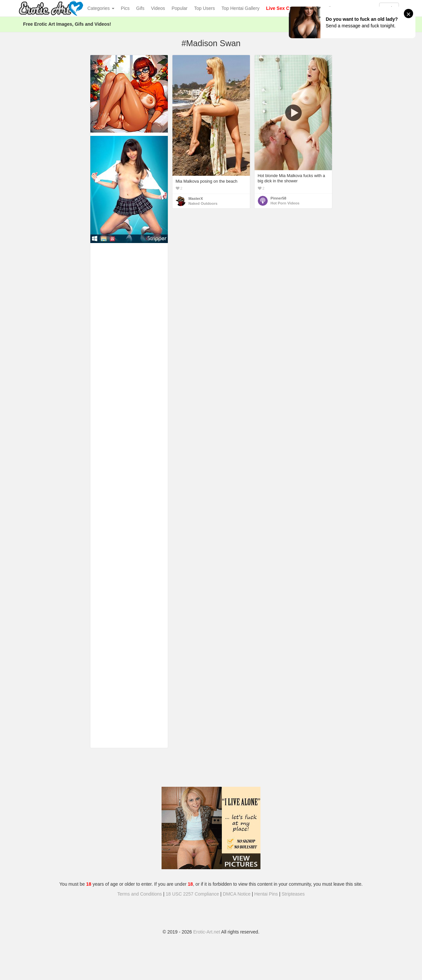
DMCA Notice (237, 894)
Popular (180, 8)
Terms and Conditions (140, 894)
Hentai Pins (266, 894)
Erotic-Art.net (207, 932)
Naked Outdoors (203, 203)
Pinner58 (279, 198)
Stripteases (293, 894)
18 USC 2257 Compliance (193, 894)
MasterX (196, 199)
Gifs (140, 8)
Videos (158, 8)
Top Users (205, 8)
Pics (125, 8)
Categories (101, 8)
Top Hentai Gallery (241, 8)
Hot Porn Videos (285, 203)
